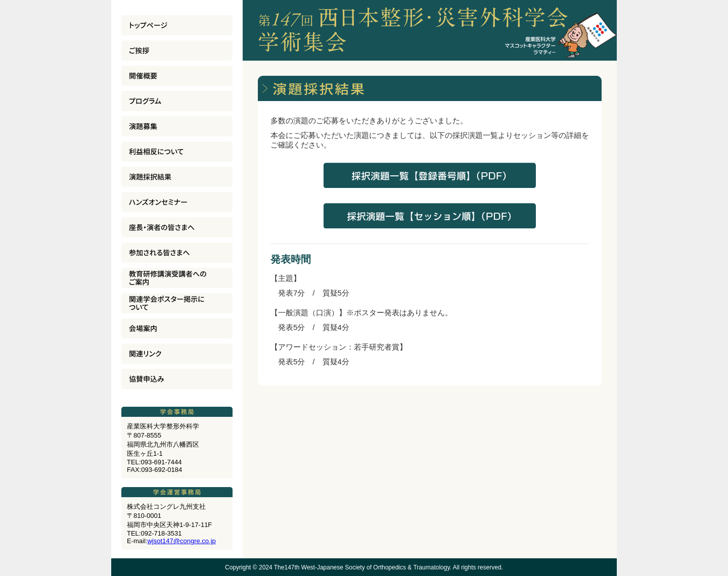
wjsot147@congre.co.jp (181, 541)
